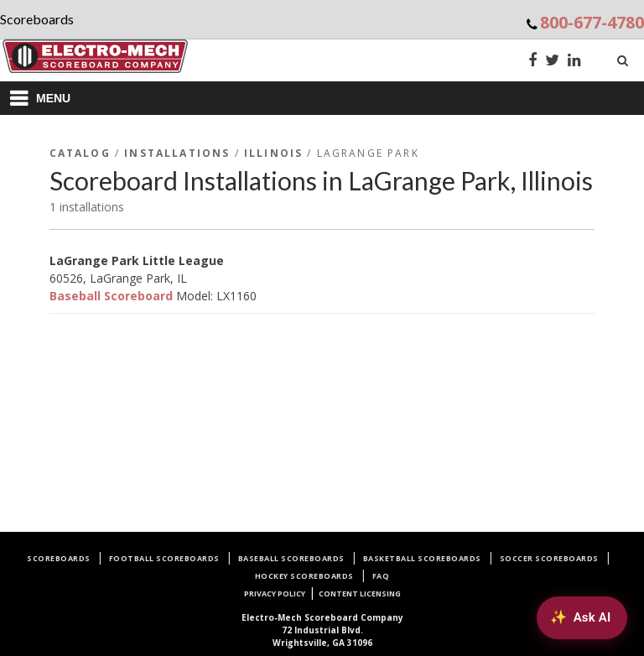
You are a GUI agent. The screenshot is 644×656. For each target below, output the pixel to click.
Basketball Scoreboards (422, 558)
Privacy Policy (275, 594)
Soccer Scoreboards (549, 558)
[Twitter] (552, 62)
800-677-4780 (592, 22)
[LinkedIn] (574, 62)
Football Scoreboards (164, 558)
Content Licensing (360, 594)
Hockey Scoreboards (304, 576)
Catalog (80, 153)
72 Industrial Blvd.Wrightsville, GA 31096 (322, 630)
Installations (177, 153)
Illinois (273, 153)
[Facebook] (532, 62)
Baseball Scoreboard (111, 296)
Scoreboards (59, 558)
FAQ (381, 576)
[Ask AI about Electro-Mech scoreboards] (582, 617)
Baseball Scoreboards (291, 558)
